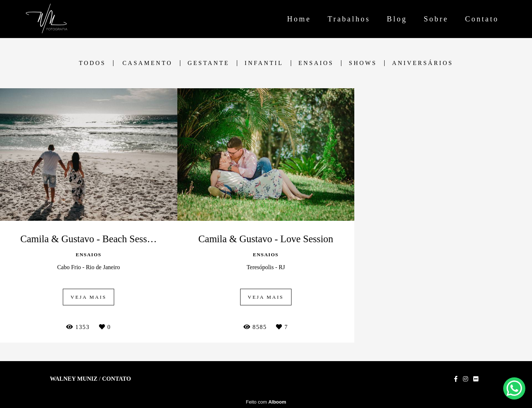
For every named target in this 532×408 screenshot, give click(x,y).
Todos (92, 63)
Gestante (209, 63)
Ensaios (316, 63)
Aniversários (422, 63)
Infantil (264, 63)
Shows (363, 63)
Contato (482, 19)
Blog (397, 19)
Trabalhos (349, 19)
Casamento (147, 63)
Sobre (436, 19)
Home (299, 19)
